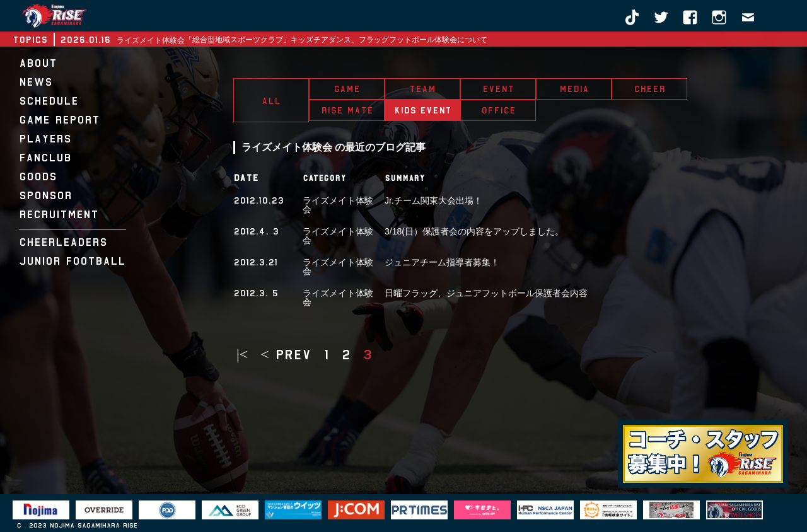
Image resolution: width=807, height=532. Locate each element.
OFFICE (498, 110)
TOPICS (30, 40)
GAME (347, 89)
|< (242, 355)
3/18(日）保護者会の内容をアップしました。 (474, 231)
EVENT (498, 89)
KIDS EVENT (423, 110)
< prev (286, 355)
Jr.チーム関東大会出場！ (433, 200)
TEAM (422, 89)
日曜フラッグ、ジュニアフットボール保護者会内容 (486, 293)
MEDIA (574, 89)
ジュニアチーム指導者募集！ (442, 262)
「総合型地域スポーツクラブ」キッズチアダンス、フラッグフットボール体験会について (336, 40)
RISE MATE (347, 110)
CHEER (649, 89)
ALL (271, 101)
